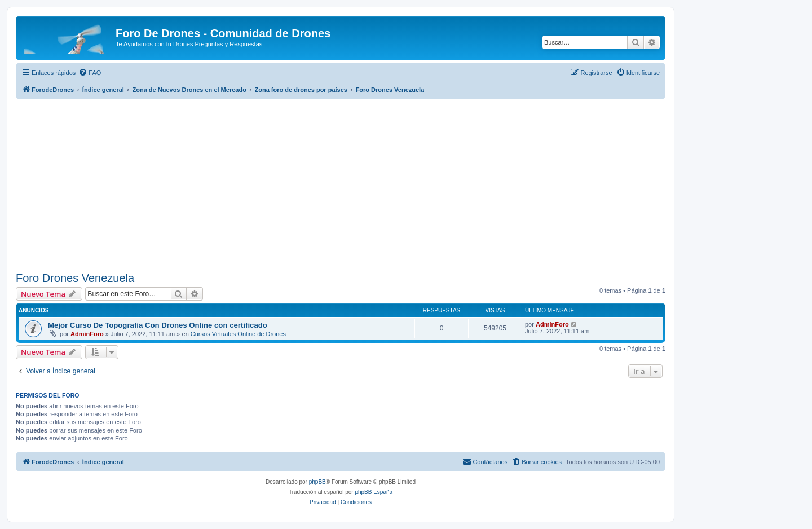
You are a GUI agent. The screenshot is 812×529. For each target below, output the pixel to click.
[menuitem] (90, 73)
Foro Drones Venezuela (75, 278)
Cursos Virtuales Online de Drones (238, 334)
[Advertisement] (341, 184)
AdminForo (87, 334)
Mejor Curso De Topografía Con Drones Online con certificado (158, 325)
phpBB (317, 482)
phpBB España (374, 492)
